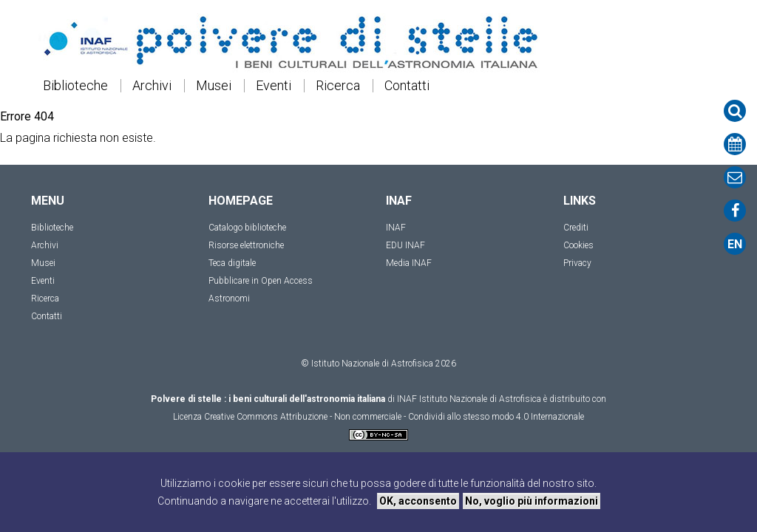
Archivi (152, 86)
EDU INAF (405, 245)
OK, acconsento (418, 501)
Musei (214, 86)
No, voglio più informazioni (532, 501)
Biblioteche (75, 86)
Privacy (577, 263)
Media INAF (409, 263)
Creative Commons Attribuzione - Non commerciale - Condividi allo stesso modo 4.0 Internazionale (394, 417)
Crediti (576, 228)
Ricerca (338, 86)
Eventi (274, 86)
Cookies (578, 245)
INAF (396, 228)
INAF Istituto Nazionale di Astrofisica (469, 399)
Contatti (407, 86)
